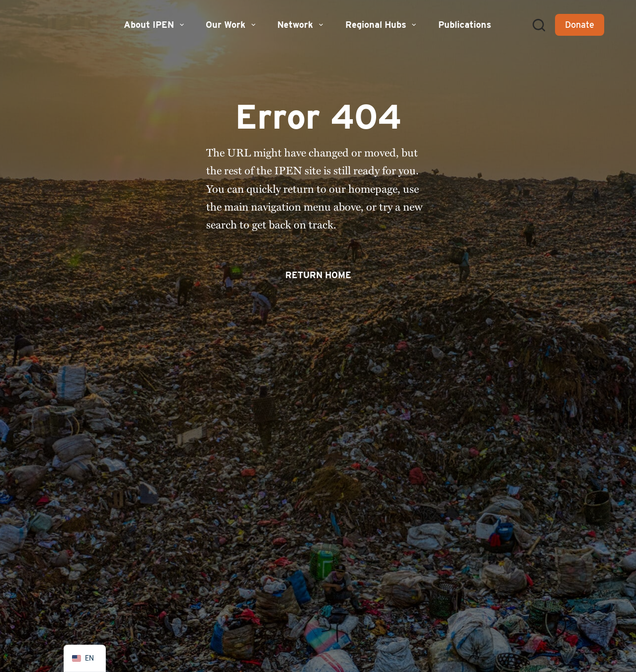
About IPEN (155, 25)
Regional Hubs (382, 25)
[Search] (539, 25)
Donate (580, 25)
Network (301, 25)
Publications (465, 25)
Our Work (232, 25)
